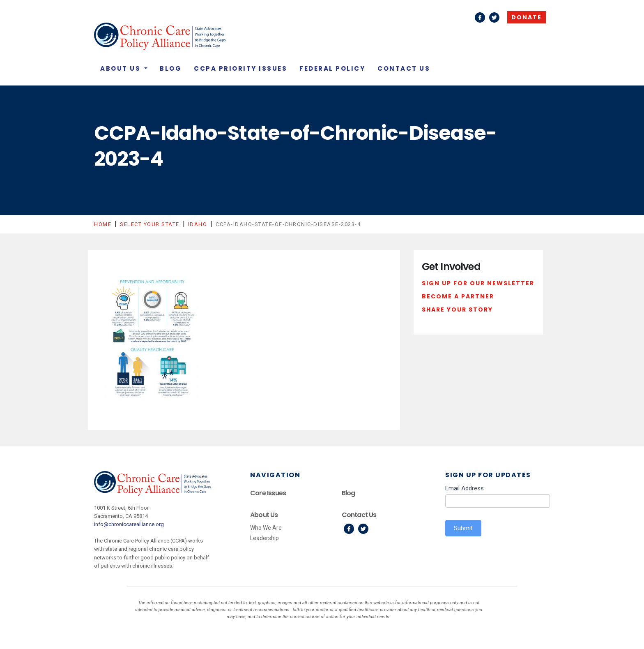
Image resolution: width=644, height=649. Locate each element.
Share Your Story (457, 309)
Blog (171, 68)
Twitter (494, 17)
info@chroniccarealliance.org (129, 524)
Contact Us (404, 68)
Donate (527, 17)
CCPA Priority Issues (240, 68)
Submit (463, 528)
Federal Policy (332, 68)
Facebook (480, 17)
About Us (122, 68)
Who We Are (266, 528)
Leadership (264, 538)
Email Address (465, 488)
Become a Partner (458, 296)
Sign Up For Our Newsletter (478, 283)
